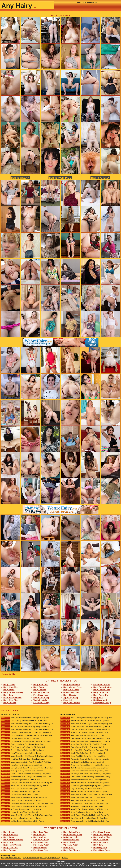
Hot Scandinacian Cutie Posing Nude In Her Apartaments (26, 735)
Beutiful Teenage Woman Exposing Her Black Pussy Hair (86, 718)
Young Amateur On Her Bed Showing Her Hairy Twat (25, 718)
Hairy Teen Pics (41, 685)
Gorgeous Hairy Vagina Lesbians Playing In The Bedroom (26, 741)
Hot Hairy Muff (100, 700)
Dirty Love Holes (71, 690)
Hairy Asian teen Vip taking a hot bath (19, 812)
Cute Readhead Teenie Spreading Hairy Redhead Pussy (85, 777)
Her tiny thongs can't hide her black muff (20, 780)
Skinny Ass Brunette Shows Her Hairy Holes (81, 812)
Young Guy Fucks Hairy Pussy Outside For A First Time (26, 762)
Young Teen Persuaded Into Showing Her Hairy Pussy (85, 765)
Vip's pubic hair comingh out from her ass (21, 809)
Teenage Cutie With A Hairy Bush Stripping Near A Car (26, 777)
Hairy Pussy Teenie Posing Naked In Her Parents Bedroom (27, 803)
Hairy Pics (65, 858)
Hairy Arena (100, 178)
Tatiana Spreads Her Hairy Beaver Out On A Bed (83, 747)
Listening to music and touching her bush (20, 792)
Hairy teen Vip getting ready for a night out (21, 765)
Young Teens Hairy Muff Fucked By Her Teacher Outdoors (27, 756)
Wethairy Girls (40, 700)
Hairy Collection (101, 692)
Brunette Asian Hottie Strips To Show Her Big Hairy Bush (86, 724)
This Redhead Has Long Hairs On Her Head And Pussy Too (27, 724)
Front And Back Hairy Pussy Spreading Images (23, 759)
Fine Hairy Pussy (41, 697)
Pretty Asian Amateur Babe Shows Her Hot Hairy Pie (85, 759)
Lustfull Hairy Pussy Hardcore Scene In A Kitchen (24, 721)
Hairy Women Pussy (73, 687)
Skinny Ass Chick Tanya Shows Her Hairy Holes (83, 756)
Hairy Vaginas (40, 690)
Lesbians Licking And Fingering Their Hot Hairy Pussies (26, 732)
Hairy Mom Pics (60, 178)
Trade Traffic (61, 862)
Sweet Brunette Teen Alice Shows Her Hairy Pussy (24, 797)
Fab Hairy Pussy (41, 692)
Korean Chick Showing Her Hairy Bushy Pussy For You (26, 727)
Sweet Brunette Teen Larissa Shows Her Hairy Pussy (84, 818)
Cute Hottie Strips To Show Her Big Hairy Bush (23, 747)
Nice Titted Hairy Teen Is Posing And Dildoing (82, 735)
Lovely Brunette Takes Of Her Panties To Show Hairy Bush (27, 768)
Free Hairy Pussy (42, 703)
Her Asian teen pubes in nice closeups (19, 794)
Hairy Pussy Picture (103, 687)
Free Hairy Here (41, 695)
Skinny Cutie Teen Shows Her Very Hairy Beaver (83, 744)
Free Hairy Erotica (102, 685)
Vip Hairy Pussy (71, 697)
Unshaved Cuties (72, 692)
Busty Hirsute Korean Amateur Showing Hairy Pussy (84, 721)
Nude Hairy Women (13, 697)
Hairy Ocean (20, 178)
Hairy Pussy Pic (101, 695)
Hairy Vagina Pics (102, 690)
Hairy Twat (98, 697)
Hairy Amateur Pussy (13, 692)
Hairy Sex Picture (72, 703)
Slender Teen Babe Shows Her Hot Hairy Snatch (83, 753)
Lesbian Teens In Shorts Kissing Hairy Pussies (22, 821)
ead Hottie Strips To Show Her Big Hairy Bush (82, 762)
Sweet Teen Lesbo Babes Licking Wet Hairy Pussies (24, 786)
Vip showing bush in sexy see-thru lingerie (21, 818)
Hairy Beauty (40, 687)
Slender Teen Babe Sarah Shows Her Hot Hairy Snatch (85, 727)
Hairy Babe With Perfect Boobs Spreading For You (84, 780)
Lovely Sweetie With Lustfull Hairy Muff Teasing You (85, 815)
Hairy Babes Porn (72, 685)
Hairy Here (26, 858)
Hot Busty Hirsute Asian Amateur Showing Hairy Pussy (85, 774)
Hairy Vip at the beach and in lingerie (19, 789)
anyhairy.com (111, 865)
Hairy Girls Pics (11, 700)
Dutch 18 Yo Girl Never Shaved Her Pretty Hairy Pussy (25, 774)
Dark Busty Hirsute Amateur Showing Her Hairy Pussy (85, 738)
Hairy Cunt (8, 695)
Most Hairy (69, 700)
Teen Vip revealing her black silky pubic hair (22, 771)
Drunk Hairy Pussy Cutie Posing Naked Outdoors (23, 744)
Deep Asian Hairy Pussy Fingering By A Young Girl (84, 750)
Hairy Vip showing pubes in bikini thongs (21, 753)
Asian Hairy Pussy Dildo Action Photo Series (82, 806)
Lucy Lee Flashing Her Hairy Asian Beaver (81, 789)
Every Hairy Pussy (102, 703)
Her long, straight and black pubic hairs (20, 738)
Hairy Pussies (10, 703)
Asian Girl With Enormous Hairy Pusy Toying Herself (85, 732)
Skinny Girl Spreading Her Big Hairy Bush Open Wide (85, 786)
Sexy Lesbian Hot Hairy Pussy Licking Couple (22, 750)
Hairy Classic (70, 695)
